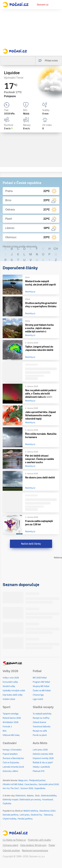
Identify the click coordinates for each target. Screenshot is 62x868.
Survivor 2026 (27, 788)
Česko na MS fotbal (42, 691)
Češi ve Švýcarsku (11, 763)
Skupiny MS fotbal (41, 686)
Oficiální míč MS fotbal (13, 784)
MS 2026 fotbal (40, 678)
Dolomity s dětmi (10, 771)
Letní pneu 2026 (40, 750)
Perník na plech (40, 735)
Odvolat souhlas (11, 850)
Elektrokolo (21, 796)
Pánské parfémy (25, 819)
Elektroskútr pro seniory (30, 800)
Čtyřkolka (7, 804)
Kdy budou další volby (13, 695)
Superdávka (40, 788)
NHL (5, 731)
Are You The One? (11, 788)
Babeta (30, 796)
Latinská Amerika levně (13, 767)
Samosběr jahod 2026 (49, 784)
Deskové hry (37, 815)
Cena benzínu (31, 784)
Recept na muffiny (41, 718)
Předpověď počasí (37, 780)
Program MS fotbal (41, 682)
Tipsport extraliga (11, 714)
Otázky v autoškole (41, 767)
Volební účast (9, 699)
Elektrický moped (10, 800)
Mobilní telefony (31, 811)
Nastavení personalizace (35, 850)
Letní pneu (25, 815)
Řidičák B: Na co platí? (43, 763)
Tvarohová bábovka (42, 727)
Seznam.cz (43, 5)
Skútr (37, 796)
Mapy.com (23, 780)
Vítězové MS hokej (11, 735)
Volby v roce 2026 (11, 678)
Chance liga (38, 695)
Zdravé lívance (39, 722)
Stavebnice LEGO (47, 811)
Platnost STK (39, 771)
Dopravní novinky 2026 (43, 758)
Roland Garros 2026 (12, 718)
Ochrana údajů (10, 845)
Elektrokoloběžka (49, 796)
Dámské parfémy (10, 815)
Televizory (48, 815)
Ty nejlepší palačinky (42, 714)
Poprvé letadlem (10, 754)
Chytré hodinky (10, 819)
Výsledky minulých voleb (14, 691)
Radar (52, 845)
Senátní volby (9, 686)
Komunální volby (10, 682)
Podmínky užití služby (39, 840)
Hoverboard (48, 800)
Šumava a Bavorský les (13, 758)
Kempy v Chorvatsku (12, 750)
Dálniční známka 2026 (43, 754)
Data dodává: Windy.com (33, 845)
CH (56, 249)
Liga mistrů (38, 699)
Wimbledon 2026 (10, 722)
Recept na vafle (40, 731)
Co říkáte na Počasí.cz (14, 840)
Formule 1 (7, 727)
